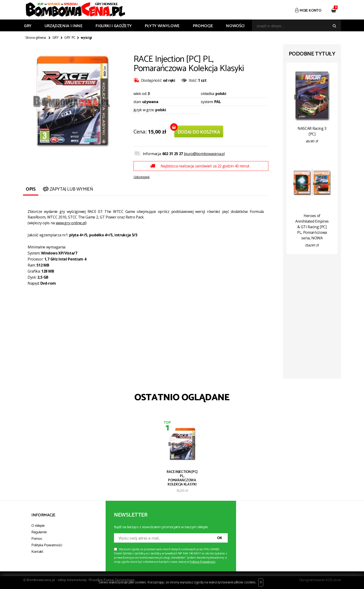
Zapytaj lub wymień (67, 189)
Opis (31, 189)
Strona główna (36, 38)
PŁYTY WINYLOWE (162, 26)
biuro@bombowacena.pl (204, 154)
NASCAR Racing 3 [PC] (312, 131)
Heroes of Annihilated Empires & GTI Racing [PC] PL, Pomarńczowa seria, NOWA (312, 227)
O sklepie (38, 526)
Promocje (203, 26)
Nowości (235, 26)
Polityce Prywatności (202, 562)
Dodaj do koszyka (199, 132)
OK (220, 538)
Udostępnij (141, 177)
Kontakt (37, 552)
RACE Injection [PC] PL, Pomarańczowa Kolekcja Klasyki (182, 478)
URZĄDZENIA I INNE (64, 26)
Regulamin (39, 532)
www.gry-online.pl (71, 223)
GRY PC (70, 38)
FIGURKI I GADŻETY (114, 26)
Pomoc (37, 539)
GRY (28, 26)
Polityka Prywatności (47, 545)
